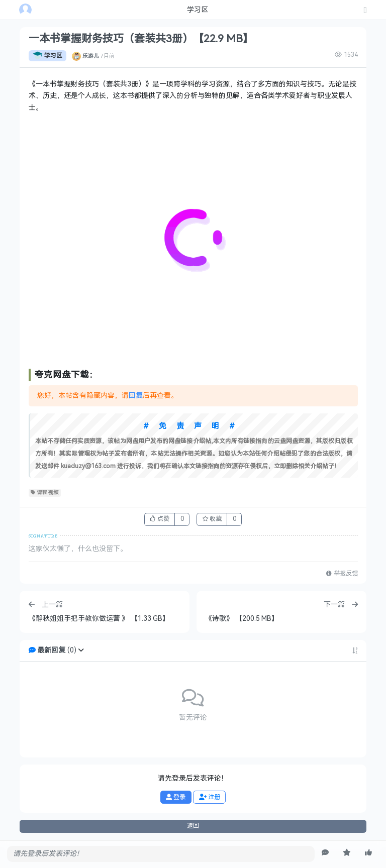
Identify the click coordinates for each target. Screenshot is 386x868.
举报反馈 (342, 574)
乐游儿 (91, 56)
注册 (210, 797)
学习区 (47, 56)
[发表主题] (365, 11)
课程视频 (45, 493)
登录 (176, 797)
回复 (136, 396)
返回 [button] (193, 826)
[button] (81, 650)
